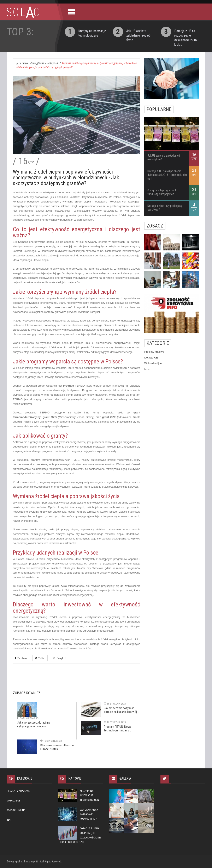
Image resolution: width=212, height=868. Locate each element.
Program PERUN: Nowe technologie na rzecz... (118, 729)
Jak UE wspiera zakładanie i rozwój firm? (139, 35)
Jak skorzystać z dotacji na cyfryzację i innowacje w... (34, 724)
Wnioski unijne (153, 363)
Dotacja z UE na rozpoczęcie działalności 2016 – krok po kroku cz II (167, 175)
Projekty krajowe (154, 352)
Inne (147, 369)
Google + (61, 658)
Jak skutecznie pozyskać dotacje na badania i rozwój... (121, 710)
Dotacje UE (151, 358)
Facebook (22, 658)
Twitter (41, 658)
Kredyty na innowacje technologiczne (90, 795)
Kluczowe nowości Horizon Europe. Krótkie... (57, 747)
